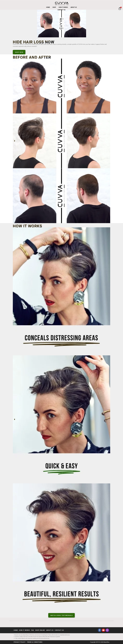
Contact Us (61, 10)
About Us (74, 7)
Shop (54, 7)
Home (48, 7)
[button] (15, 141)
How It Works (63, 7)
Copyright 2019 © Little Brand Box (100, 642)
